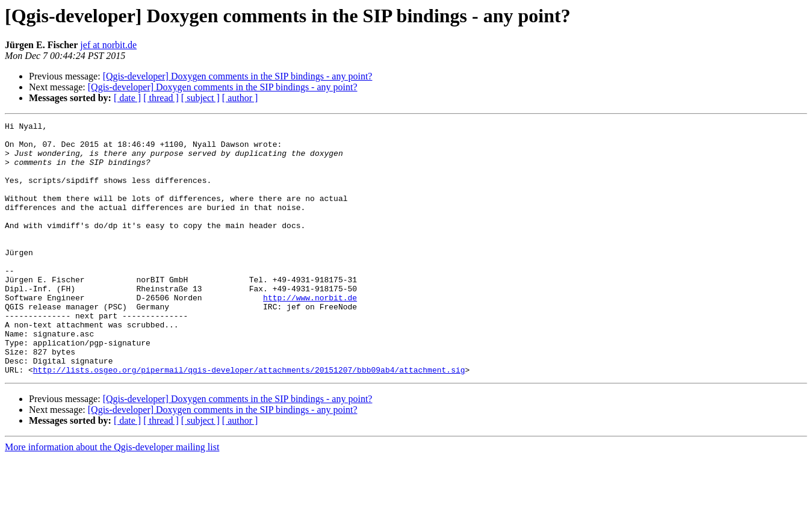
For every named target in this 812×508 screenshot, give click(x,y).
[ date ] (127, 98)
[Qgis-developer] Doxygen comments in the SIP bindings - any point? (238, 76)
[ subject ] (200, 98)
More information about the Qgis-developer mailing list (112, 497)
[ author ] (240, 98)
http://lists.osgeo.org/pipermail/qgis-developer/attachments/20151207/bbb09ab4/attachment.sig (249, 420)
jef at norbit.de (108, 45)
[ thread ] (161, 98)
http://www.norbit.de (310, 333)
